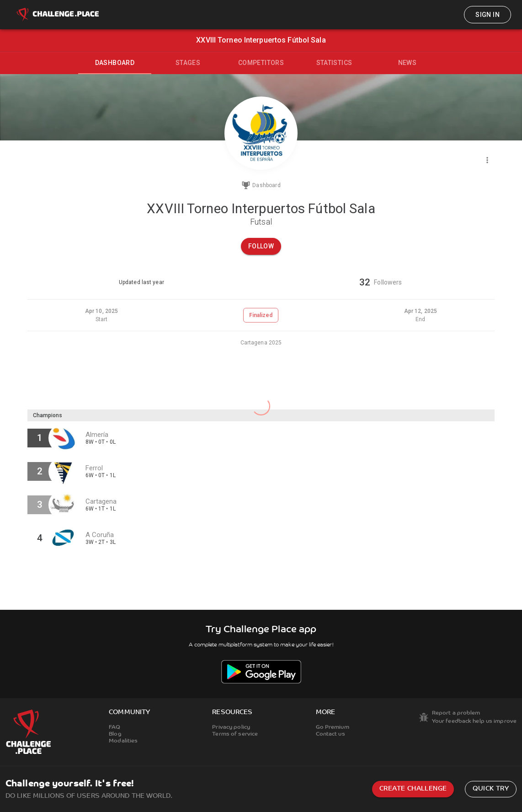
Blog (115, 734)
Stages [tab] (188, 63)
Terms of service (235, 734)
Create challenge (413, 789)
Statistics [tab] (334, 63)
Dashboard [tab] (115, 63)
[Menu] (487, 160)
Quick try (491, 789)
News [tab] (407, 63)
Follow (261, 246)
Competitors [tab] (261, 63)
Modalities (123, 741)
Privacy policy (231, 727)
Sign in (487, 15)
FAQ (115, 727)
